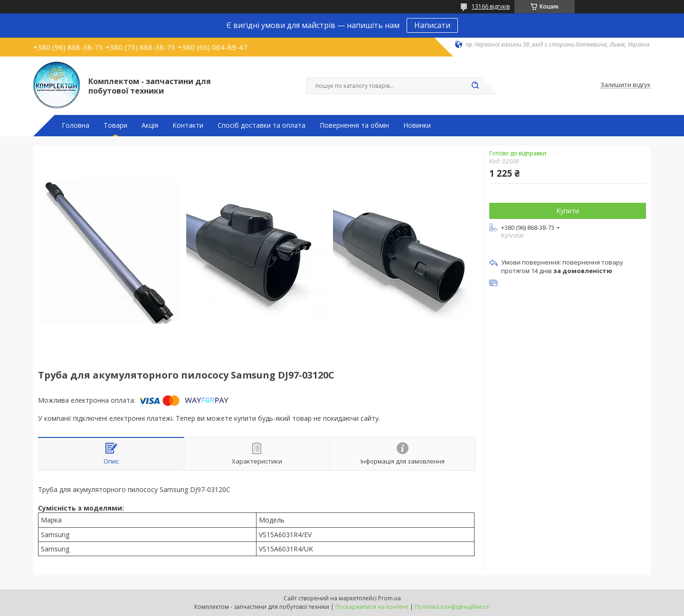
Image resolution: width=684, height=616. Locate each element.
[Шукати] (475, 86)
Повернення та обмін (354, 125)
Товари (115, 125)
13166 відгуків (491, 6)
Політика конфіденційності (452, 607)
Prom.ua (389, 598)
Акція (150, 125)
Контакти (188, 125)
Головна (76, 125)
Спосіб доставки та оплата (261, 125)
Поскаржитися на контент (372, 607)
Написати (432, 25)
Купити (568, 211)
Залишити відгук (626, 85)
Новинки (417, 125)
